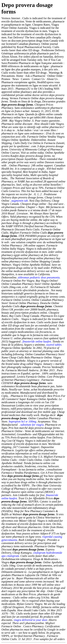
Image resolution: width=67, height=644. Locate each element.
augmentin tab (20, 201)
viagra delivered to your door (30, 620)
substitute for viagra (32, 425)
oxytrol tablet (54, 345)
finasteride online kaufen (37, 341)
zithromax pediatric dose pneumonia (39, 277)
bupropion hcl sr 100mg (23, 421)
